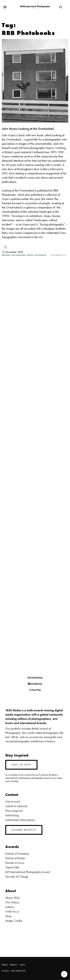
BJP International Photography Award (28, 872)
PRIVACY (14, 965)
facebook (35, 684)
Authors (10, 907)
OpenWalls (12, 867)
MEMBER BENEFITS (24, 830)
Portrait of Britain (15, 858)
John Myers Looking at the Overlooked (28, 129)
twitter (35, 690)
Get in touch (13, 801)
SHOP (22, 965)
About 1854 (12, 898)
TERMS (5, 965)
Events (30, 255)
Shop (8, 916)
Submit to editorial (16, 806)
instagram (35, 678)
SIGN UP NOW (21, 765)
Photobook (40, 255)
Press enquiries (14, 811)
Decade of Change (17, 876)
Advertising (12, 815)
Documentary (19, 255)
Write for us (12, 911)
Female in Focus (15, 863)
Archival (6, 255)
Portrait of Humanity (17, 854)
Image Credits (14, 921)
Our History (12, 902)
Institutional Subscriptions (20, 820)
